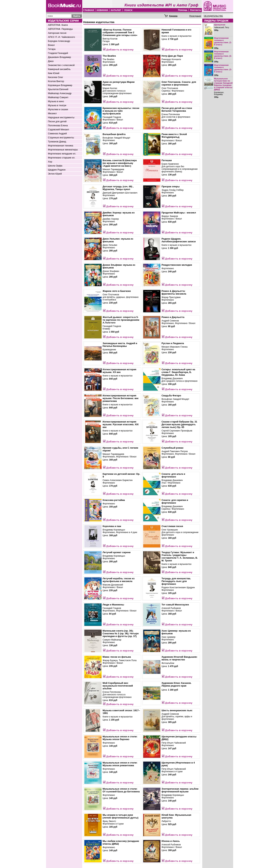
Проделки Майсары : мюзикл (179, 213)
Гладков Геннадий (58, 53)
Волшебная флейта (114, 134)
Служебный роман (172, 448)
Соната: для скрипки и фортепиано (175, 501)
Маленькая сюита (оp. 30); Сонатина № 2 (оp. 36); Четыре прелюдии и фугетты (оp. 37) (121, 633)
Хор (50, 162)
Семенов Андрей (57, 133)
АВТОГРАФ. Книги (58, 25)
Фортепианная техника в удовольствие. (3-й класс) (223, 68)
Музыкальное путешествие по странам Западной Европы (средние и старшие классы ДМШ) (223, 84)
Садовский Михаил (59, 129)
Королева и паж (112, 526)
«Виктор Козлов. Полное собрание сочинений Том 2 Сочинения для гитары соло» (120, 32)
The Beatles (109, 56)
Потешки (167, 160)
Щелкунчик (220, 25)
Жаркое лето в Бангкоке (117, 291)
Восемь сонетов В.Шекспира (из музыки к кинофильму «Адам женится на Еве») (120, 163)
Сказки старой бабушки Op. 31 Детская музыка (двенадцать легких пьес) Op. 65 (179, 424)
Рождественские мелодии (177, 265)
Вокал (51, 45)
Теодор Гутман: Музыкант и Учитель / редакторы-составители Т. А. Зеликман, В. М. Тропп (180, 556)
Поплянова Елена (58, 125)
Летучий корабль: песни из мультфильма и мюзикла (119, 580)
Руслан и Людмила (173, 343)
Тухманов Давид (57, 142)
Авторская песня (57, 33)
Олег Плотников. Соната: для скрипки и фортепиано (179, 83)
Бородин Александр (59, 41)
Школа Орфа (55, 166)
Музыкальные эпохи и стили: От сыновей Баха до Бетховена (121, 790)
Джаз (51, 61)
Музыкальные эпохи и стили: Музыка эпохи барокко (120, 738)
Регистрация (195, 16)
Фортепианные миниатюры (63, 150)
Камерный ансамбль (59, 69)
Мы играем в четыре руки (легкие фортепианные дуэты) (121, 816)
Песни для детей (57, 121)
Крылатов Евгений (58, 89)
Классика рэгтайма (114, 500)
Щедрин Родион (57, 170)
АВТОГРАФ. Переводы (60, 29)
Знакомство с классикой (61, 65)
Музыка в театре (57, 105)
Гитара (52, 49)
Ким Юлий (54, 73)
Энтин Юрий (55, 174)
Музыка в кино (56, 101)
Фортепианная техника (61, 146)
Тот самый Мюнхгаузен (175, 605)
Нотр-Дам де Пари (172, 56)
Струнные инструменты (61, 138)
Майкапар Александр (60, 93)
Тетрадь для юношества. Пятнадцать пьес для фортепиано (176, 581)
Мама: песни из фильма (117, 657)
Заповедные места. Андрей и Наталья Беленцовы (120, 345)
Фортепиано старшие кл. (62, 158)
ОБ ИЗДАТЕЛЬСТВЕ (213, 16)
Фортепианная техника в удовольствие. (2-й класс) (223, 55)
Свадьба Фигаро (171, 396)
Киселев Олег (56, 77)
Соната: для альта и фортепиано (173, 475)
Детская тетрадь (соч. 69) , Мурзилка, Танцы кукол (118, 188)
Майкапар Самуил (58, 97)
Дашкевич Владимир (60, 57)
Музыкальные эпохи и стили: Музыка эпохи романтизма (120, 764)
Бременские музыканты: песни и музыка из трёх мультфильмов (121, 111)
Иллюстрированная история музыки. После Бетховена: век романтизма (121, 398)
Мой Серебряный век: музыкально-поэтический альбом (118, 686)
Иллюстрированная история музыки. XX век (119, 371)
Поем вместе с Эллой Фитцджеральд (174, 136)
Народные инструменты (61, 117)
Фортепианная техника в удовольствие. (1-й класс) (223, 41)
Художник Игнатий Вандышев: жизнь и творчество (180, 658)
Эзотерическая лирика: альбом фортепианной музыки (180, 790)
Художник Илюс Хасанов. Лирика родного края (176, 684)
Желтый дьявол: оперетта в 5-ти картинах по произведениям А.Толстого (121, 320)
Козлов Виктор (56, 81)
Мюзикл (52, 113)
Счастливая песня (172, 526)
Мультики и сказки (58, 109)
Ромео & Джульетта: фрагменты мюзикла (174, 292)
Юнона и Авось (171, 841)
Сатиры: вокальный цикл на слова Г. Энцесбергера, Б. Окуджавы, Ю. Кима (178, 372)
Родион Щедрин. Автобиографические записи (179, 240)
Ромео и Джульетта (173, 317)
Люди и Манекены (113, 605)
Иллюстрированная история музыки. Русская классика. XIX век (121, 424)
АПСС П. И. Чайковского (62, 37)
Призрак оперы (171, 186)
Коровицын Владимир (60, 85)
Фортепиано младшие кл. (62, 154)
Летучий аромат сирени (117, 552)
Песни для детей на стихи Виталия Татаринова (177, 109)
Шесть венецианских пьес (177, 710)
